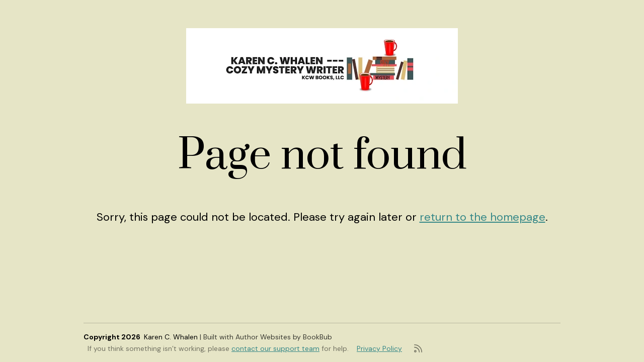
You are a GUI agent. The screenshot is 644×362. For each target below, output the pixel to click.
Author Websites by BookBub (284, 337)
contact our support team (275, 348)
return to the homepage (482, 217)
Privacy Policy (379, 348)
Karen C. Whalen (171, 337)
